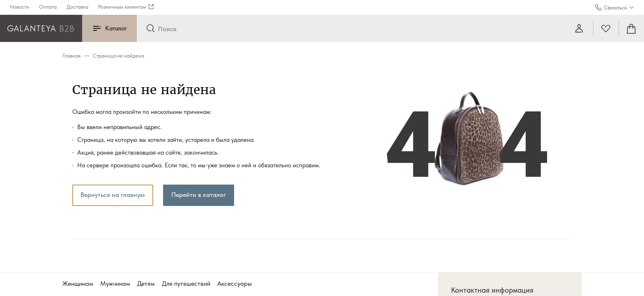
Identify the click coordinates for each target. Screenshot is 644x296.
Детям (146, 283)
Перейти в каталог (199, 195)
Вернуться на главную (113, 195)
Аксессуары (235, 283)
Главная (71, 56)
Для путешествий (186, 283)
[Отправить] (151, 29)
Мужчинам (115, 283)
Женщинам (78, 283)
